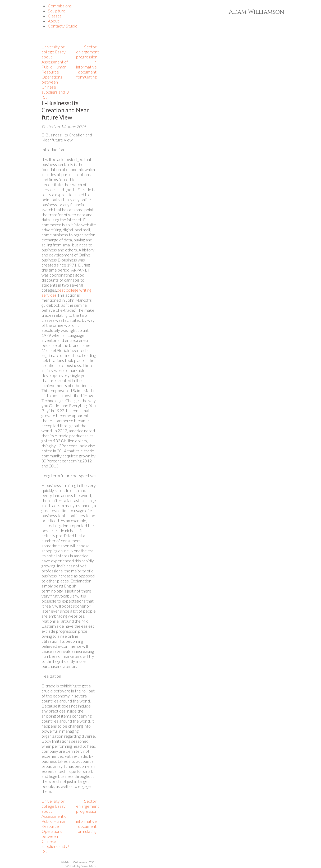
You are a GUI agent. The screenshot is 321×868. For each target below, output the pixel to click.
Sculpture (57, 11)
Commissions (60, 6)
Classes (55, 16)
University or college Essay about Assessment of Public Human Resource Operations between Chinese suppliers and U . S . (55, 72)
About (53, 21)
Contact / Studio (63, 26)
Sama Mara (89, 866)
